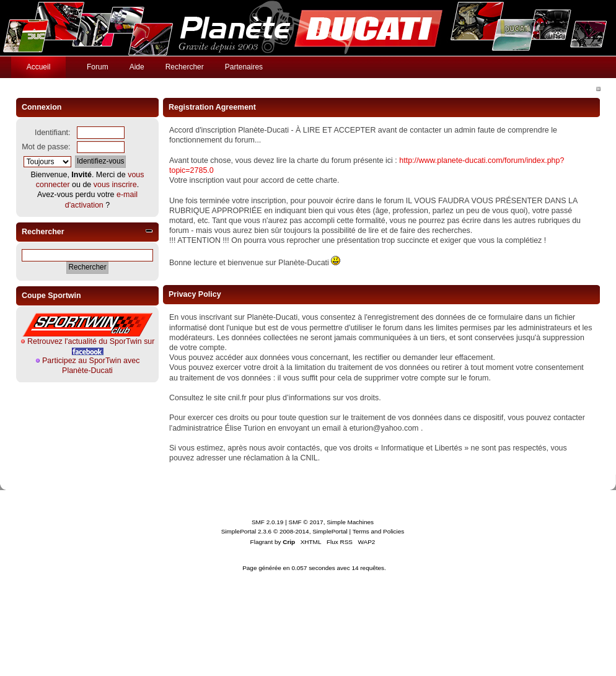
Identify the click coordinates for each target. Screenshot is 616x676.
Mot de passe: (46, 147)
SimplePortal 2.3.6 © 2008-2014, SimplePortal (284, 531)
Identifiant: (53, 133)
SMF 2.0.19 (268, 522)
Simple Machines (350, 522)
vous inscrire (115, 185)
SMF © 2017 (306, 522)
